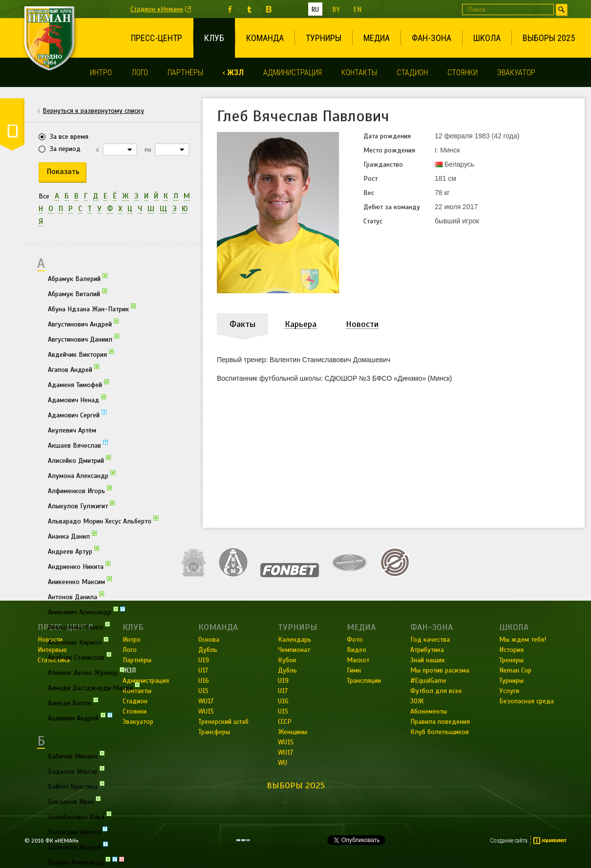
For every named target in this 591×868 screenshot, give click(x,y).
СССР (285, 722)
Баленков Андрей (78, 846)
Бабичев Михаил (76, 756)
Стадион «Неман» (157, 9)
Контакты (359, 73)
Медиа (377, 38)
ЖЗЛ (235, 73)
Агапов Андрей (74, 369)
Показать (63, 172)
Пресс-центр (157, 38)
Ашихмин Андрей (80, 717)
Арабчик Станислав (80, 657)
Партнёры (185, 73)
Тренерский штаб (223, 722)
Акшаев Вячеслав (78, 445)
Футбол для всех (436, 691)
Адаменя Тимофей (78, 384)
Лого (140, 73)
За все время (69, 137)
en (357, 10)
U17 (203, 670)
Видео (357, 650)
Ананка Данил (72, 536)
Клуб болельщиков (440, 732)
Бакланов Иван (74, 801)
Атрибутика (427, 650)
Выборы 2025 (549, 38)
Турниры (324, 38)
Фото (355, 640)
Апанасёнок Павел (79, 627)
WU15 (206, 711)
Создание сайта (509, 841)
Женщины (293, 732)
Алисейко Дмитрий (79, 460)
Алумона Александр (82, 475)
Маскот (358, 660)
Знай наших (427, 660)
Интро (101, 73)
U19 (204, 660)
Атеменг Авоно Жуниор (86, 672)
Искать (561, 10)
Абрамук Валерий (78, 278)
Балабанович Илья (80, 816)
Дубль (208, 650)
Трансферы (214, 732)
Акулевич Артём (72, 430)
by (336, 10)
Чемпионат (294, 650)
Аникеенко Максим (80, 581)
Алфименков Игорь (80, 490)
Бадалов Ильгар (76, 771)
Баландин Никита (78, 831)
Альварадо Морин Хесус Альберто (103, 521)
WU (283, 763)
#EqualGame (428, 681)
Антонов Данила (76, 596)
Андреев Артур (74, 551)
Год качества (430, 640)
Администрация (293, 73)
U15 (203, 691)
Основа (209, 640)
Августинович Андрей (83, 324)
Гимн (354, 670)
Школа (487, 38)
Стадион (412, 73)
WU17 (206, 701)
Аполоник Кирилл (78, 642)
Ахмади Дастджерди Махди (94, 687)
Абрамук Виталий (77, 293)
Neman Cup (515, 670)
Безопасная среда (527, 701)
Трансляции (364, 681)
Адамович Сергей (77, 414)
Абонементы (429, 711)
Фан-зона (432, 38)
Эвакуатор (516, 73)
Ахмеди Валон (73, 702)
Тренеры (511, 660)
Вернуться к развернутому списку (93, 111)
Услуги (509, 691)
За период (65, 149)
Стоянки (463, 73)
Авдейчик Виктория (81, 354)
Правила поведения (440, 722)
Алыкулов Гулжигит (81, 505)
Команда (265, 38)
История (511, 650)
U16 (204, 681)
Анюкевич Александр (86, 611)
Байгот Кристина (76, 786)
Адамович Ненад (77, 399)
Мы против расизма (440, 670)
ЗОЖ (417, 701)
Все (44, 196)
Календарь (295, 640)
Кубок (287, 660)
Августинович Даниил (84, 339)
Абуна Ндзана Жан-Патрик (92, 308)
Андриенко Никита (79, 566)
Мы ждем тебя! (523, 640)
